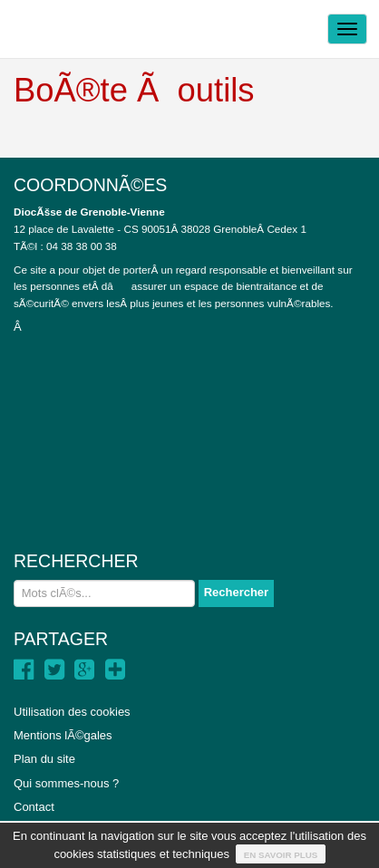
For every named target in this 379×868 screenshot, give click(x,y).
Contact (34, 807)
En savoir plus (281, 855)
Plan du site (44, 759)
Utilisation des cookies (72, 712)
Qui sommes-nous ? (66, 783)
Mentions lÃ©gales (63, 735)
